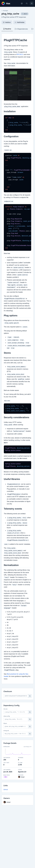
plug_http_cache (10, 14)
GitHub (6, 789)
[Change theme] (22, 3)
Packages (5, 11)
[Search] (27, 3)
